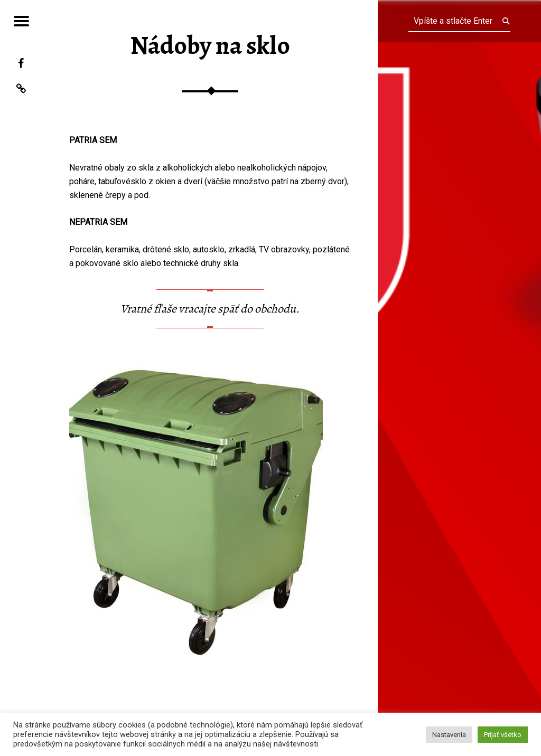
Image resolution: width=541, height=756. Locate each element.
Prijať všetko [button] (503, 735)
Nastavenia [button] (449, 735)
